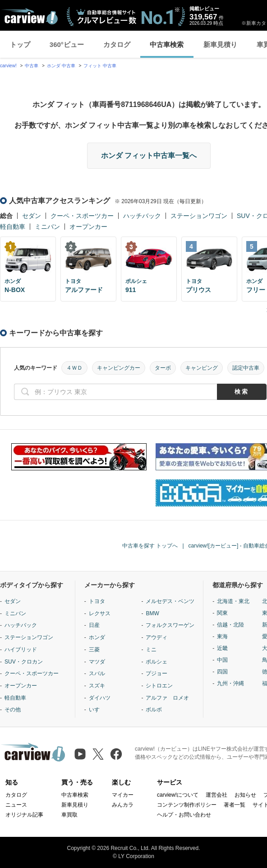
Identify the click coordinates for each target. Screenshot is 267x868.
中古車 (32, 66)
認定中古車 (246, 368)
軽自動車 (13, 227)
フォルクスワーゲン (170, 625)
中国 (222, 660)
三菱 (94, 650)
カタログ (117, 44)
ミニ (151, 650)
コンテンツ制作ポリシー (187, 805)
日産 (94, 625)
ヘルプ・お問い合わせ (184, 815)
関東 (222, 613)
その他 (13, 710)
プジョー (157, 673)
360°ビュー (67, 44)
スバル (97, 673)
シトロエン (159, 686)
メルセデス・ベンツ (170, 601)
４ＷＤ (74, 368)
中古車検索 (167, 44)
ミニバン (47, 227)
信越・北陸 (230, 625)
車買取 (69, 815)
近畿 (222, 648)
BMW (152, 613)
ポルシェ (157, 662)
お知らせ (245, 795)
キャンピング (202, 368)
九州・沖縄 (230, 683)
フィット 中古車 (100, 66)
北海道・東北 (233, 601)
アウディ (157, 637)
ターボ (163, 368)
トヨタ (97, 601)
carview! (8, 66)
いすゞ (97, 710)
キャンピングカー (119, 368)
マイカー (123, 795)
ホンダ (97, 637)
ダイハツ (100, 698)
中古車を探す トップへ (150, 546)
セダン (32, 216)
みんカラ (123, 805)
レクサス (100, 613)
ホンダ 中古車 (61, 66)
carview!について (178, 795)
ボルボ (154, 710)
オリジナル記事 (24, 815)
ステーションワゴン (199, 216)
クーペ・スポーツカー (82, 216)
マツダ (97, 662)
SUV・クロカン (24, 662)
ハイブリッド (21, 650)
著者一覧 (235, 805)
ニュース (16, 805)
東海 (222, 636)
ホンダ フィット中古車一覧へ (149, 155)
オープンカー (88, 227)
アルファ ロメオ (167, 698)
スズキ (97, 686)
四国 (222, 672)
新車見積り (220, 44)
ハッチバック (142, 216)
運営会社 (216, 795)
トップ (20, 44)
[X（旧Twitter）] (98, 754)
